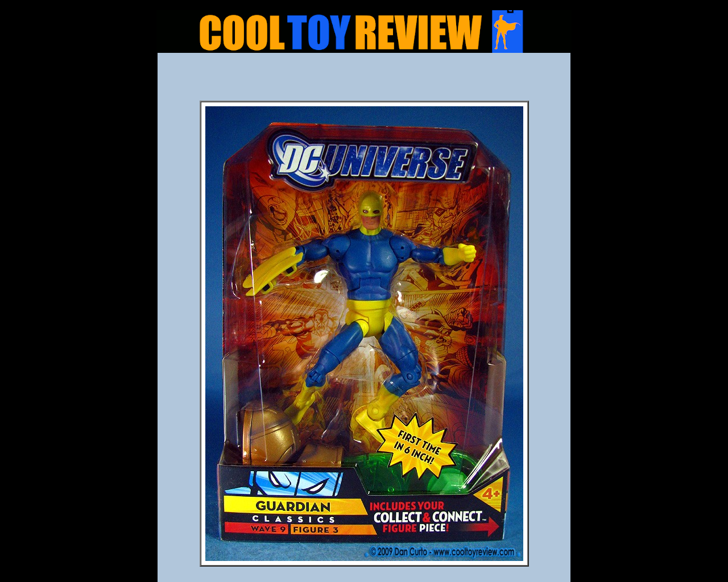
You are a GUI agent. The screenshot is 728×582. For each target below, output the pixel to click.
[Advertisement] (364, 80)
